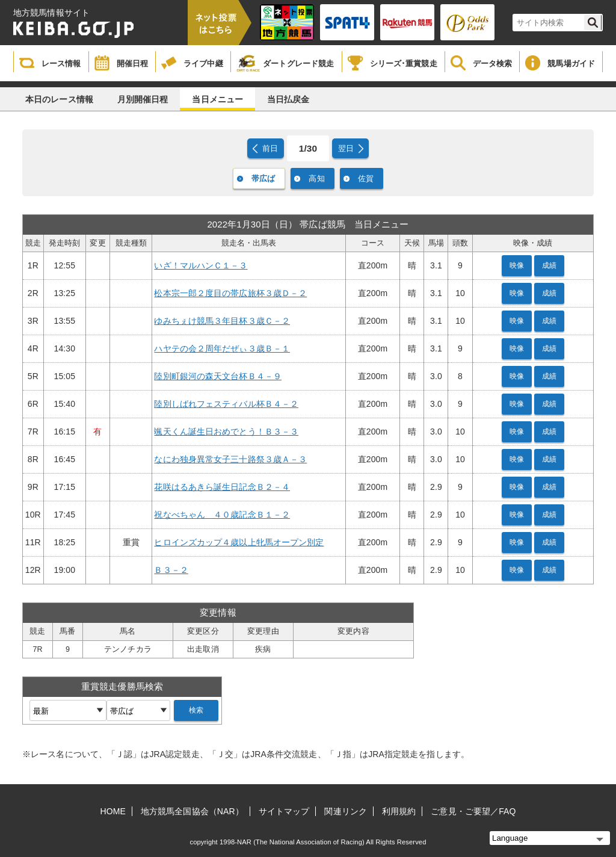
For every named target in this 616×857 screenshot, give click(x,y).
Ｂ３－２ (171, 570)
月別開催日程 (143, 99)
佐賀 (366, 178)
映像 (517, 265)
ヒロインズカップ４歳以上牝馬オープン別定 (239, 542)
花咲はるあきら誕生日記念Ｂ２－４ (222, 487)
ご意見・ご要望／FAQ (473, 811)
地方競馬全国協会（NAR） (192, 811)
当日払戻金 (288, 99)
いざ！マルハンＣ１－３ (201, 265)
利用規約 (399, 811)
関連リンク (346, 811)
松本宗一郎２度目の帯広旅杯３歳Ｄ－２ (230, 293)
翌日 (346, 148)
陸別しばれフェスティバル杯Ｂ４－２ (226, 404)
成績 (549, 265)
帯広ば (263, 178)
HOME (113, 811)
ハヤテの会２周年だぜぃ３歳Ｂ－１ (222, 348)
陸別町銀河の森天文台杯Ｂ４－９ (218, 376)
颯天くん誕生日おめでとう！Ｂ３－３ (226, 432)
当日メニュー (217, 99)
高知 (316, 178)
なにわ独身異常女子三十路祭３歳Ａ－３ (230, 459)
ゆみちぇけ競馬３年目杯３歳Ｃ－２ (222, 321)
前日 (270, 148)
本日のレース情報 (59, 99)
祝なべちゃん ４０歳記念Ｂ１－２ (222, 515)
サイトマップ (284, 811)
